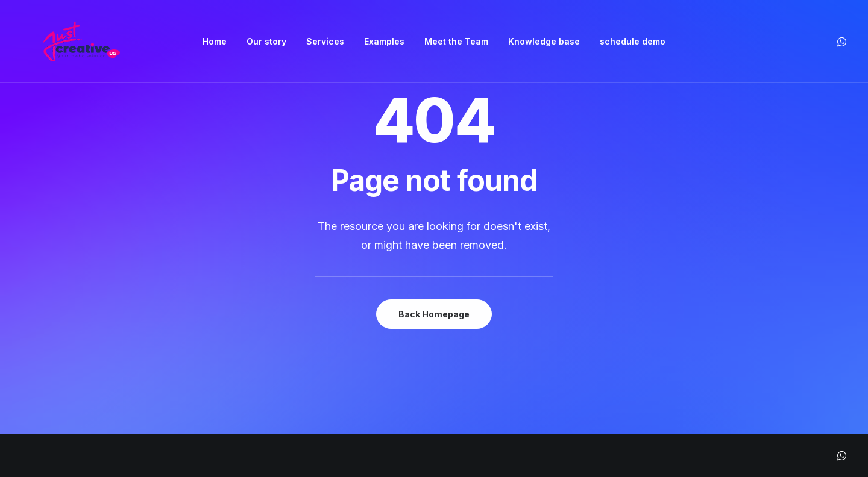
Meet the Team (456, 41)
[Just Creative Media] (81, 41)
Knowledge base (544, 41)
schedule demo (633, 41)
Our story (266, 41)
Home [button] (215, 41)
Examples (384, 41)
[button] (841, 41)
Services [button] (325, 41)
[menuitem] (215, 41)
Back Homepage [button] (434, 314)
